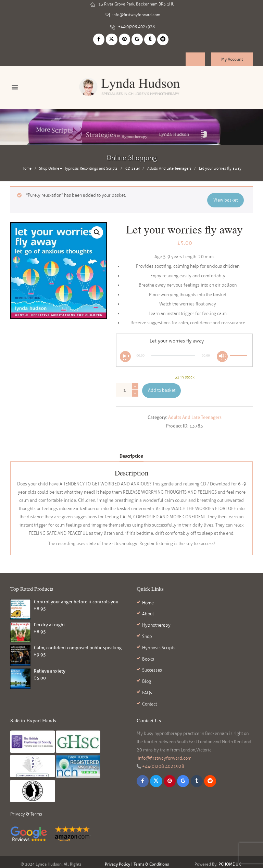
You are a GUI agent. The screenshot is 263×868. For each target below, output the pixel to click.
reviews (144, 860)
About (148, 608)
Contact (149, 683)
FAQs (147, 674)
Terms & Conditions (151, 843)
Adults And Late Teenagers (169, 166)
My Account (232, 55)
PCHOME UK (230, 843)
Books (148, 646)
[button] (97, 229)
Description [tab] (131, 453)
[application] (184, 352)
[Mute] (222, 353)
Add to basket (162, 387)
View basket (226, 196)
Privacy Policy (117, 843)
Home (27, 166)
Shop (147, 627)
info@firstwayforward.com (136, 14)
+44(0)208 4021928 (136, 24)
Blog (147, 664)
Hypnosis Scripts (159, 636)
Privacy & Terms (26, 793)
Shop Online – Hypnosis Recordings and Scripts (78, 166)
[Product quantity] (127, 387)
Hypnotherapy (156, 617)
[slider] (173, 352)
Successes (152, 655)
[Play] (125, 353)
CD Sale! (133, 166)
